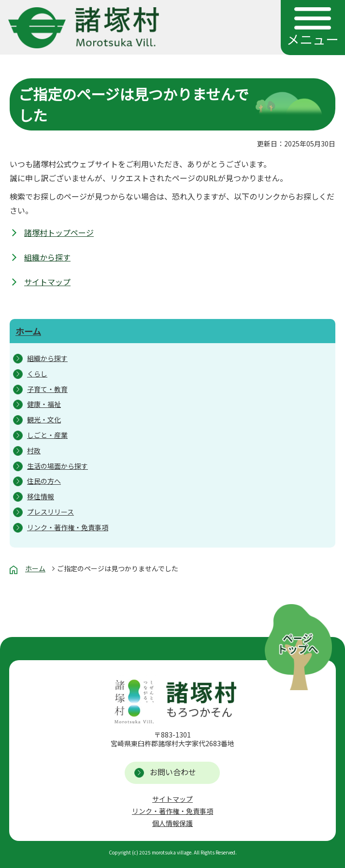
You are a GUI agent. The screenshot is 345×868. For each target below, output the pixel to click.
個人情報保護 (172, 823)
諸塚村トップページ (59, 232)
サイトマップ (47, 282)
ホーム (28, 331)
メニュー (313, 39)
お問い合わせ (173, 772)
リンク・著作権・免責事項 (172, 811)
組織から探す (47, 257)
